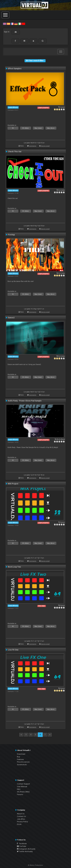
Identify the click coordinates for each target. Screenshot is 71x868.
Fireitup (11, 235)
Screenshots (22, 765)
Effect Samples (15, 69)
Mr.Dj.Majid (61, 439)
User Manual (22, 787)
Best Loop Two (14, 567)
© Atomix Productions (35, 865)
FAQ (19, 789)
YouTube (22, 846)
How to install (45, 146)
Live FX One (13, 650)
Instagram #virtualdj (26, 849)
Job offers (21, 819)
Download (21, 754)
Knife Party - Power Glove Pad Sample (25, 401)
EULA (19, 824)
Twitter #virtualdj (25, 851)
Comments (33, 146)
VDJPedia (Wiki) (23, 792)
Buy (19, 757)
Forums (20, 794)
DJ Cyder (62, 190)
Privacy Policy (22, 822)
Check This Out (15, 152)
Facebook (22, 844)
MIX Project (13, 484)
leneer (63, 107)
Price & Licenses (23, 762)
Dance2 (11, 318)
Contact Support (23, 784)
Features (20, 759)
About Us (21, 814)
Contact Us (21, 816)
